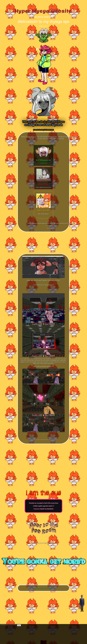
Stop (19, 625)
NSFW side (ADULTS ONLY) (43, 588)
